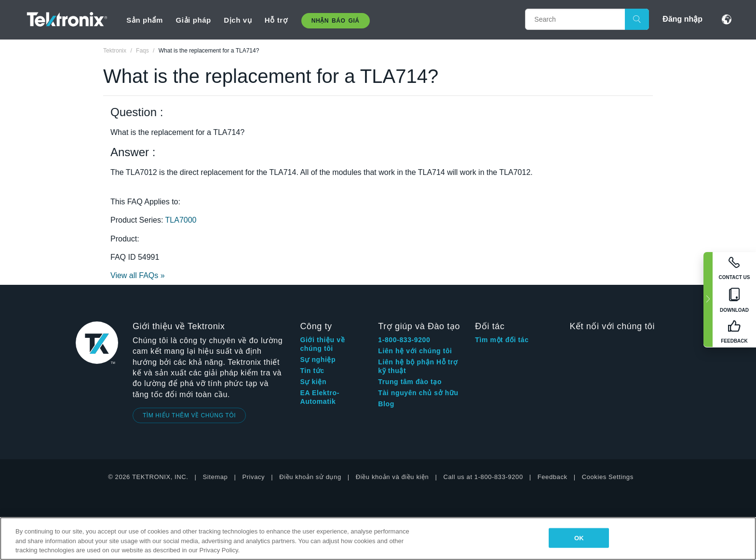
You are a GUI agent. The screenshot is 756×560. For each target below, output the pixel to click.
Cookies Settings (608, 477)
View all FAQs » (138, 275)
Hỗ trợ (276, 20)
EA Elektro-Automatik (320, 397)
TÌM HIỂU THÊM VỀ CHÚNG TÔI (189, 415)
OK (579, 538)
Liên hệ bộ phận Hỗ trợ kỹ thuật (418, 366)
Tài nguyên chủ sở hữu (418, 393)
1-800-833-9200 (404, 340)
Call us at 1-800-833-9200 (483, 477)
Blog (386, 404)
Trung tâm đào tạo (410, 382)
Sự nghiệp (318, 360)
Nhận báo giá (336, 21)
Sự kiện (313, 382)
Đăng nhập (682, 19)
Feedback (553, 477)
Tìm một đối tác (502, 340)
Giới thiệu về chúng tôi (322, 344)
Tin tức (312, 371)
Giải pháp (193, 20)
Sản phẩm (145, 20)
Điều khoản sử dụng (310, 477)
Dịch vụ (238, 20)
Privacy (253, 477)
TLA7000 (181, 220)
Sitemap (216, 477)
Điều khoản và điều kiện (392, 477)
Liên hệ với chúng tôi (415, 351)
